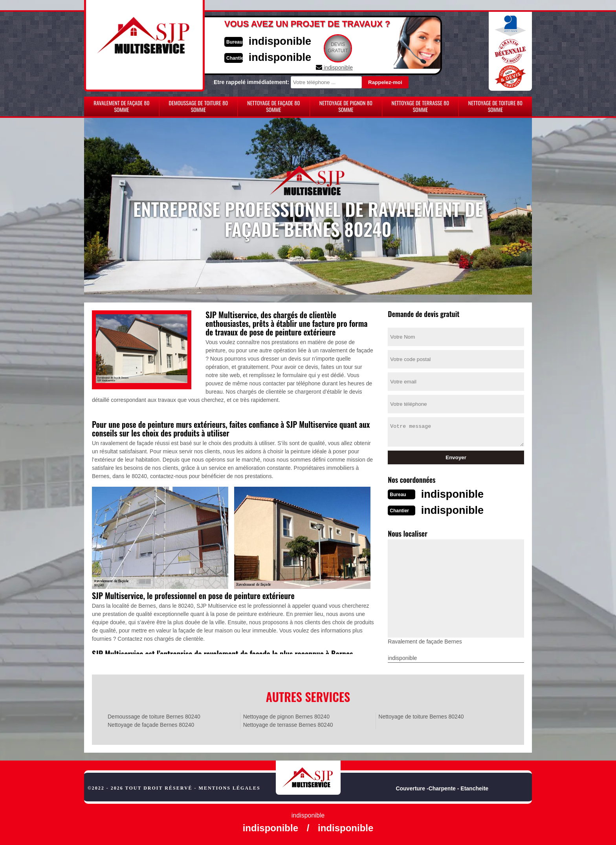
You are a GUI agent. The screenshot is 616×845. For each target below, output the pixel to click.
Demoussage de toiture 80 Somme (199, 106)
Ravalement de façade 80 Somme (121, 106)
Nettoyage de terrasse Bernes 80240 (288, 724)
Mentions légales (230, 787)
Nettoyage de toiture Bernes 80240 (421, 716)
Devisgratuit (345, 48)
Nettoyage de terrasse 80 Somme (420, 106)
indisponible (285, 41)
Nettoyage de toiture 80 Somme (495, 106)
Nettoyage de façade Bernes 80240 (151, 724)
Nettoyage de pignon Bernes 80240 (286, 716)
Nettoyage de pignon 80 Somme (346, 106)
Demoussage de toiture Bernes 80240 (154, 716)
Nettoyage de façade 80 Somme (273, 106)
